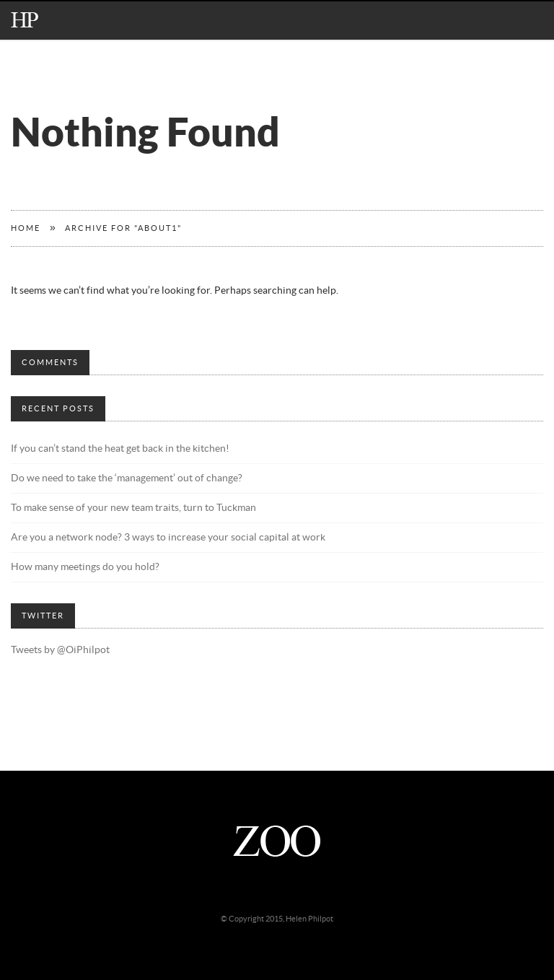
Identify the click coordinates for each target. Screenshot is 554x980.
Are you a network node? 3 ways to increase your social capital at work (168, 538)
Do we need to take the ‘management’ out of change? (127, 478)
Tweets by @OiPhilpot (60, 650)
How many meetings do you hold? (85, 567)
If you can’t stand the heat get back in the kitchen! (120, 449)
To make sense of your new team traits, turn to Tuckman (133, 508)
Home (26, 228)
